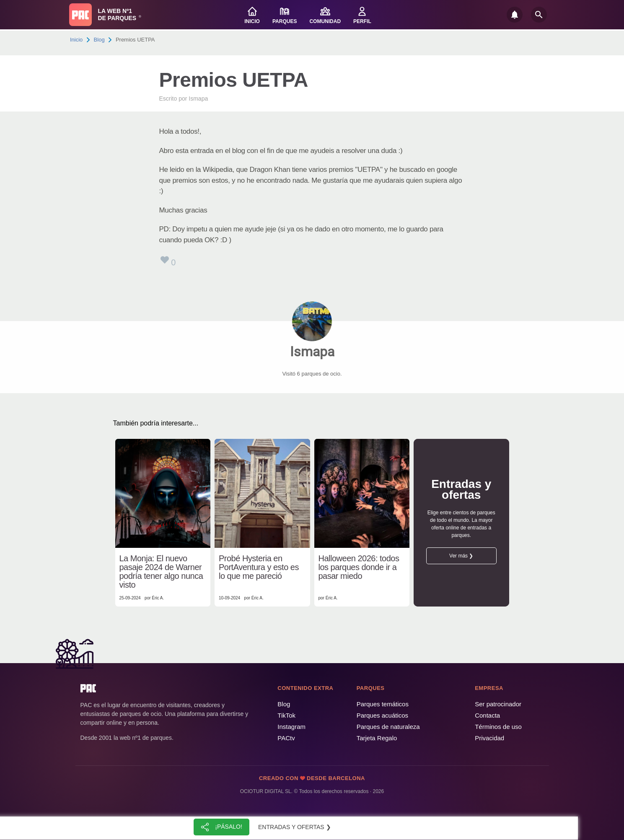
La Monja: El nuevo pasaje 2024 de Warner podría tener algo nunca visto (161, 572)
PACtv (286, 738)
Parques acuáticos (382, 715)
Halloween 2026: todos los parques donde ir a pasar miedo (359, 567)
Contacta (487, 715)
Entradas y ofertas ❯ (295, 827)
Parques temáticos (383, 704)
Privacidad (489, 738)
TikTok (286, 715)
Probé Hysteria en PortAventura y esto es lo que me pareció (259, 567)
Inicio (76, 40)
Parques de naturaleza (388, 727)
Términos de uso (498, 727)
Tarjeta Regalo (377, 738)
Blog (99, 40)
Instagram (291, 727)
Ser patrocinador (498, 704)
